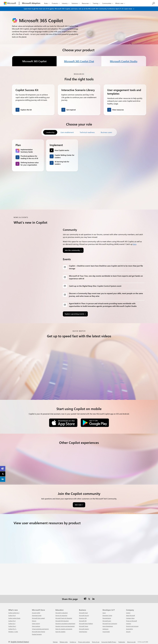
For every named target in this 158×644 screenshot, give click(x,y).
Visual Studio (106, 630)
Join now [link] (78, 503)
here (135, 244)
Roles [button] (47, 3)
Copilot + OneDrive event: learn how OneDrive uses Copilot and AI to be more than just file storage (106, 267)
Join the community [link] (72, 250)
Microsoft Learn (107, 619)
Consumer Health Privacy (109, 640)
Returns (34, 619)
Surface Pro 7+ (12, 627)
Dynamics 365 (83, 616)
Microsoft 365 (83, 619)
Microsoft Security (84, 614)
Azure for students (60, 630)
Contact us (73, 640)
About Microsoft (130, 614)
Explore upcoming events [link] (74, 314)
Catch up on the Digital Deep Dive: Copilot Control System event (95, 286)
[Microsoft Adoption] (31, 3)
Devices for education (61, 614)
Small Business (83, 630)
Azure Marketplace (108, 624)
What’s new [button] (120, 3)
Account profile (36, 611)
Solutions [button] (76, 3)
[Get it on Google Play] (95, 422)
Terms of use (96, 640)
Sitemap (55, 640)
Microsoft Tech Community (110, 622)
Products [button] (56, 3)
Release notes (64, 640)
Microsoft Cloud (83, 611)
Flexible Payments (37, 632)
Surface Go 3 (12, 622)
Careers (128, 611)
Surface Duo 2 (12, 624)
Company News (130, 616)
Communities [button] (108, 3)
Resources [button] (86, 3)
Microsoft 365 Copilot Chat (79, 61)
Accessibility (129, 627)
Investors (129, 622)
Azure (104, 611)
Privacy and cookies (84, 640)
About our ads (131, 640)
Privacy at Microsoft (131, 619)
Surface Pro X (12, 619)
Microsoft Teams (84, 624)
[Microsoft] (10, 3)
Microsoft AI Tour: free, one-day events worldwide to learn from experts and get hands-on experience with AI (106, 277)
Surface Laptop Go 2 (14, 611)
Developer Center (107, 614)
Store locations (36, 624)
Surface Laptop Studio (14, 616)
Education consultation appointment (65, 622)
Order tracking (36, 622)
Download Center (37, 614)
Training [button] (97, 3)
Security (128, 630)
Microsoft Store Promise (39, 630)
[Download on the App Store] (63, 422)
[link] (3, 469)
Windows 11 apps (13, 630)
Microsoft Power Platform (86, 622)
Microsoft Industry (84, 627)
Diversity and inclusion (132, 624)
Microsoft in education (62, 611)
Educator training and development (65, 624)
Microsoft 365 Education (62, 619)
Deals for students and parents (64, 627)
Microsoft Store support (38, 616)
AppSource (105, 627)
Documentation (107, 616)
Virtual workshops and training (40, 627)
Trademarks (122, 640)
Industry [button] (66, 3)
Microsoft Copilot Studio (124, 61)
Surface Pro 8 (12, 614)
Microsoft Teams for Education (64, 616)
